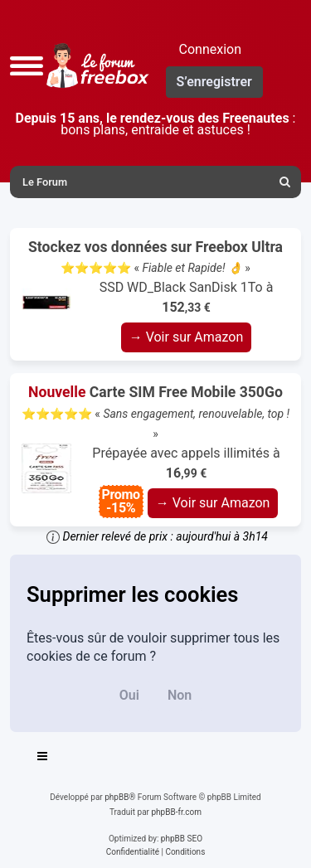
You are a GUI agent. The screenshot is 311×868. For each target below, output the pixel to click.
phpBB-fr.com (176, 812)
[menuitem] (285, 182)
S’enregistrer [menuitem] (214, 82)
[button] (27, 65)
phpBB (117, 797)
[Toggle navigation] (43, 759)
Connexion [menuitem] (210, 49)
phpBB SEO (182, 839)
